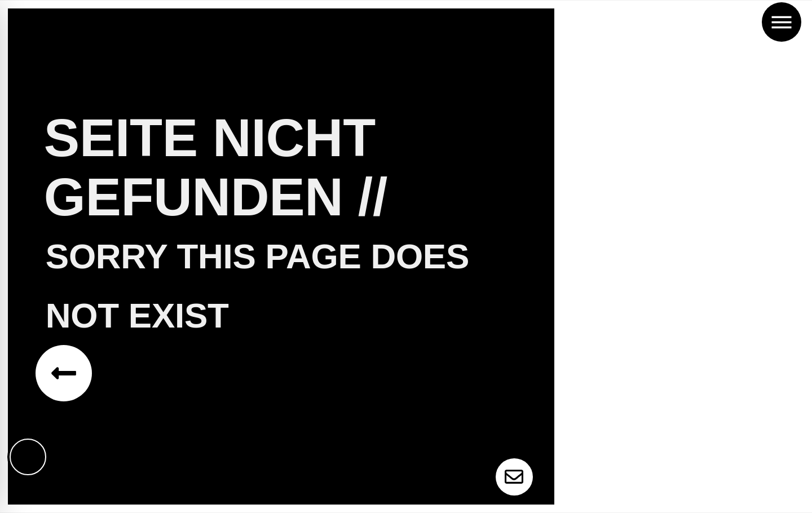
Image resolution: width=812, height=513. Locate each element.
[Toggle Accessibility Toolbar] (28, 457)
